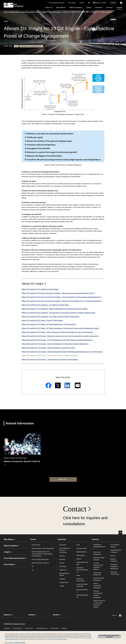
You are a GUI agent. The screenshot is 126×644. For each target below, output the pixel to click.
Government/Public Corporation (82, 585)
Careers (82, 3)
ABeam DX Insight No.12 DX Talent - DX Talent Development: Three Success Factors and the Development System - (61, 328)
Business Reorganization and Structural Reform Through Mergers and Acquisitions (42, 554)
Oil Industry (63, 566)
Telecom (79, 559)
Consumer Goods (82, 548)
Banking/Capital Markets (64, 574)
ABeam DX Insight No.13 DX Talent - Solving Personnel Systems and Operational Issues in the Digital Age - (58, 332)
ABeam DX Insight (32, 284)
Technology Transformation (115, 573)
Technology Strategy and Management (114, 567)
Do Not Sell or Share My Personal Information (109, 636)
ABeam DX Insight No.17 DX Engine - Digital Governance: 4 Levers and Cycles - (49, 348)
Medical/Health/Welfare (82, 596)
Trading (62, 586)
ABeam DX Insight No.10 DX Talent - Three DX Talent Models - (43, 321)
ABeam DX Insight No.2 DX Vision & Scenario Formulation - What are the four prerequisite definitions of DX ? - (59, 293)
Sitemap (64, 628)
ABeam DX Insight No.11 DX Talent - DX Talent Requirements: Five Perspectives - (49, 324)
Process (62, 563)
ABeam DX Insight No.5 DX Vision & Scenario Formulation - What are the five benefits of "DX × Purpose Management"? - (62, 301)
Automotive (63, 545)
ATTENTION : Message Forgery (14, 624)
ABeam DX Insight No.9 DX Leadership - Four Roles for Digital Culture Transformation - (51, 317)
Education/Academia (82, 591)
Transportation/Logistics (82, 563)
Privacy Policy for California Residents (15, 643)
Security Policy (17, 628)
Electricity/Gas (81, 555)
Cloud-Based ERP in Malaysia (116, 551)
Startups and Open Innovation (99, 559)
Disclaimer (7, 628)
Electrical (62, 556)
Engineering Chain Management (99, 579)
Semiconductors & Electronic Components (65, 550)
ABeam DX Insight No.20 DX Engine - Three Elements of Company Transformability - (50, 359)
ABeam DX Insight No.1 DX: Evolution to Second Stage (40, 289)
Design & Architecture (114, 560)
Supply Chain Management (97, 574)
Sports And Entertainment (81, 580)
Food (78, 545)
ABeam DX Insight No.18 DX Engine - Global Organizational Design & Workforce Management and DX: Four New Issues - (62, 352)
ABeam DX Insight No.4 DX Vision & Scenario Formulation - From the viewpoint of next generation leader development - (62, 297)
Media (78, 575)
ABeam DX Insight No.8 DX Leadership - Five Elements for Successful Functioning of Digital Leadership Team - (59, 313)
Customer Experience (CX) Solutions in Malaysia (98, 566)
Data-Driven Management (97, 553)
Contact (113, 3)
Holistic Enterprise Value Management (43, 548)
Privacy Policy (29, 628)
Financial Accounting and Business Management (98, 594)
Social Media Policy (42, 628)
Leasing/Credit (64, 582)
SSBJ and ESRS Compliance (40, 563)
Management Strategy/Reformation (99, 547)
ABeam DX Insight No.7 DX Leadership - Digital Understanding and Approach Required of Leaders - (55, 309)
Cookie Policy (55, 628)
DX (33, 570)
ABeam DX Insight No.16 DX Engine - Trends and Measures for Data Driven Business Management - (55, 344)
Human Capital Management (40, 559)
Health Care (63, 570)
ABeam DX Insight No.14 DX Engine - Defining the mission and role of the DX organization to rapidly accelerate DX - (61, 336)
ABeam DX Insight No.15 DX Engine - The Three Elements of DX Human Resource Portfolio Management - (57, 340)
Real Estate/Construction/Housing (82, 570)
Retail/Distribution (82, 552)
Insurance (62, 579)
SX (33, 566)
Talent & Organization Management (97, 586)
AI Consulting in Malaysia (115, 546)
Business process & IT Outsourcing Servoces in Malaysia (99, 604)
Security (113, 556)
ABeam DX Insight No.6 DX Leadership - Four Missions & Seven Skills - (46, 305)
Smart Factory (36, 545)
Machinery (63, 559)
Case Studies (72, 3)
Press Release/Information (56, 3)
